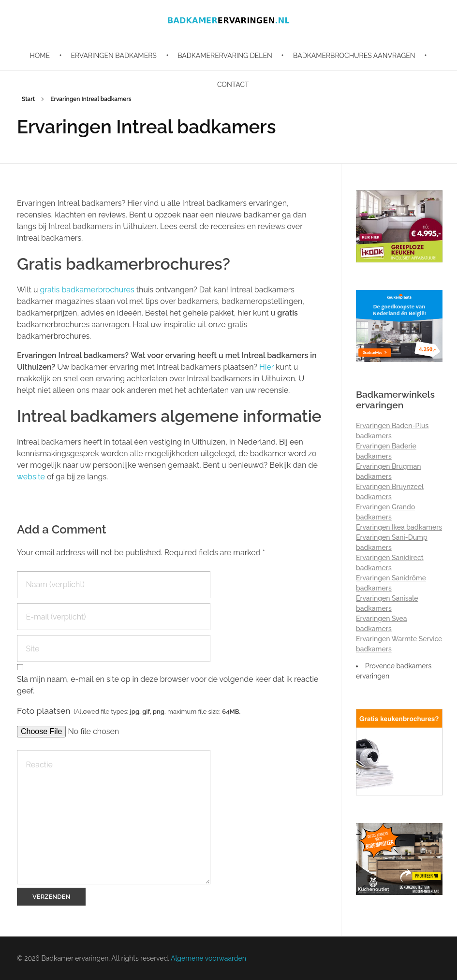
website (31, 477)
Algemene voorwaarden (208, 958)
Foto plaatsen (129, 711)
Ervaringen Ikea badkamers (399, 527)
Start (28, 99)
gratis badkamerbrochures (88, 290)
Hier (266, 367)
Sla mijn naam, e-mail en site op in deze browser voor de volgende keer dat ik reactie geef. (168, 685)
